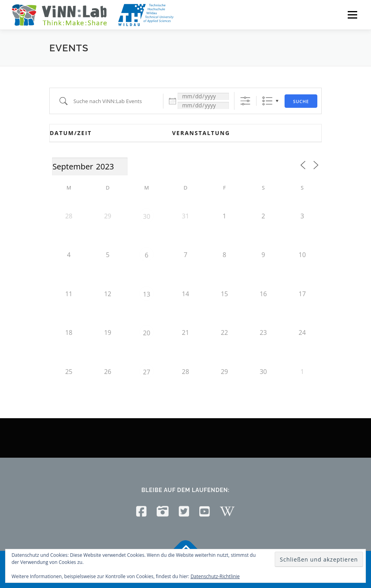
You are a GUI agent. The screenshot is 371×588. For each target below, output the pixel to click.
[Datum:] (203, 96)
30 (146, 216)
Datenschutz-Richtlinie (215, 576)
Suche (301, 101)
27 (146, 372)
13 (146, 294)
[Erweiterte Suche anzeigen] (245, 101)
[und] (203, 105)
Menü (352, 15)
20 (146, 333)
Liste (267, 101)
